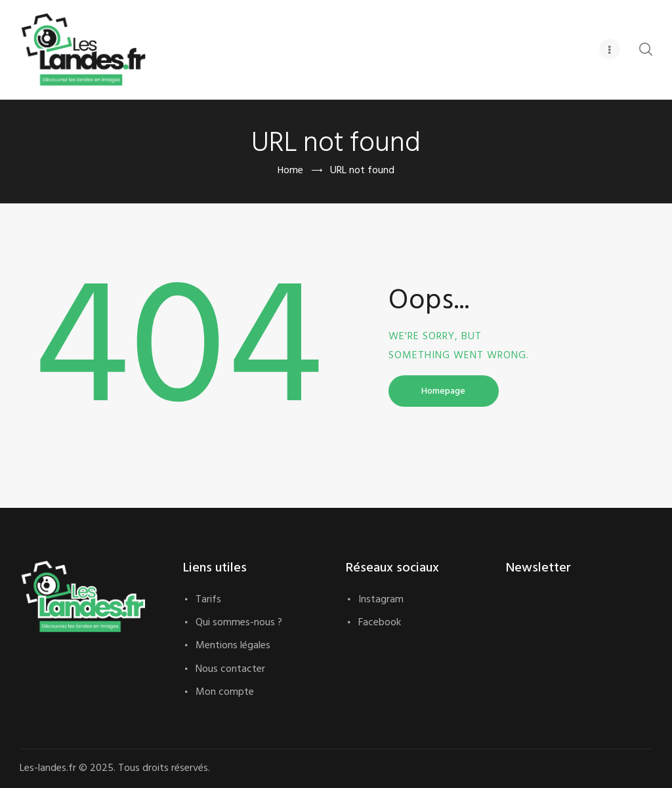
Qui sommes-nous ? (239, 623)
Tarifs (208, 600)
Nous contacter (230, 669)
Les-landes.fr (53, 768)
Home (290, 171)
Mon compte (225, 692)
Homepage (443, 391)
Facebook (380, 623)
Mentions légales (233, 646)
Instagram (381, 600)
